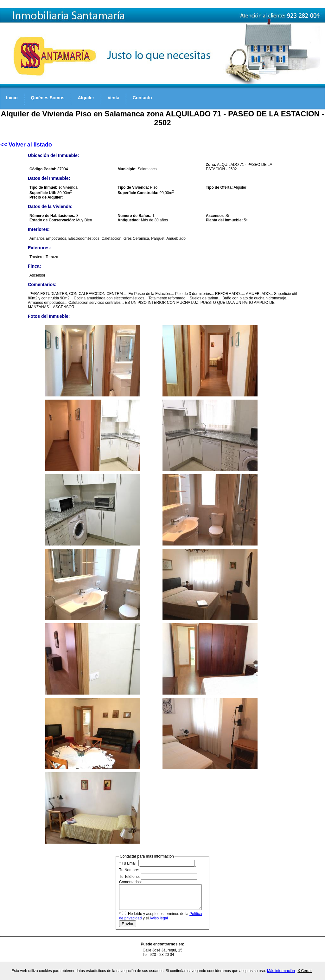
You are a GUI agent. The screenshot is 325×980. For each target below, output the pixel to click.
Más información (281, 971)
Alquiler (86, 98)
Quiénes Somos (48, 98)
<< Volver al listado (26, 145)
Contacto (142, 98)
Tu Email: (157, 863)
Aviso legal (153, 923)
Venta (114, 98)
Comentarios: (165, 897)
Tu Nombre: (158, 870)
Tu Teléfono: (158, 876)
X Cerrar (305, 971)
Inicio (12, 98)
